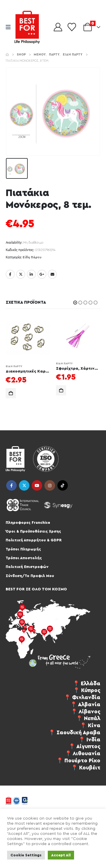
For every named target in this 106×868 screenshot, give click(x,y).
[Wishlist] (72, 27)
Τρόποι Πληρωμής (23, 549)
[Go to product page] (28, 338)
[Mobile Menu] (10, 27)
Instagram (50, 485)
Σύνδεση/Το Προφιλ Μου (30, 576)
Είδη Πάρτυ (32, 257)
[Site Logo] (27, 27)
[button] (75, 303)
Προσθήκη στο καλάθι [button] (11, 393)
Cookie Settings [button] (26, 855)
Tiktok (63, 485)
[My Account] (58, 27)
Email (52, 274)
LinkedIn (31, 274)
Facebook (10, 274)
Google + (42, 274)
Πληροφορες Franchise (28, 523)
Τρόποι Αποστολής (24, 558)
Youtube (37, 485)
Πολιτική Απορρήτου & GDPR (34, 540)
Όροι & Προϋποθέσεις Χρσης (33, 531)
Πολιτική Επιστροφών (27, 567)
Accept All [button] (61, 855)
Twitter (21, 274)
